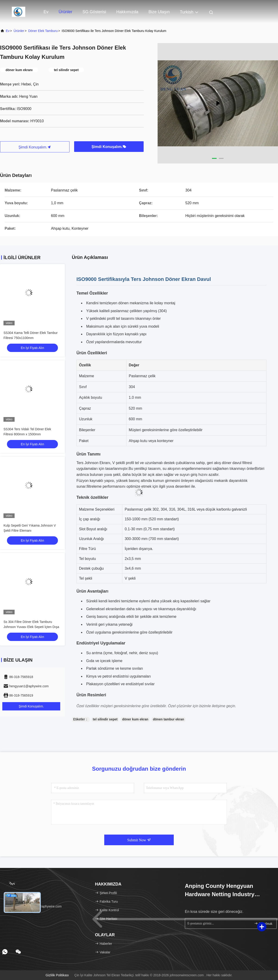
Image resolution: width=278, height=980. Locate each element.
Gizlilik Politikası (57, 975)
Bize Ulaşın (159, 12)
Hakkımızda (127, 12)
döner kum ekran (135, 719)
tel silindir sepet (105, 719)
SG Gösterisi (94, 12)
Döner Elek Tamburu (43, 31)
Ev (46, 12)
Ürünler (65, 12)
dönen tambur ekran (169, 719)
